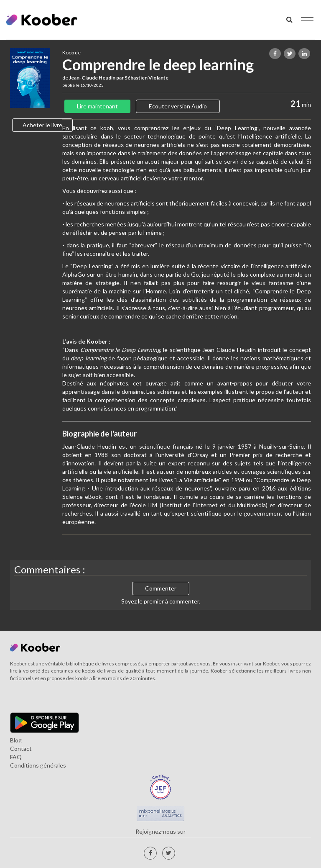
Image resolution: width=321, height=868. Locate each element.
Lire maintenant (97, 106)
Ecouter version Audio (178, 106)
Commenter (161, 588)
